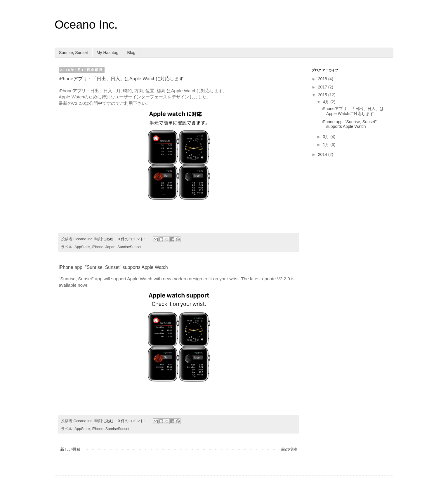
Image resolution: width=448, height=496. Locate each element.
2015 (323, 95)
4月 (327, 102)
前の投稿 (289, 449)
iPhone (98, 247)
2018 (323, 79)
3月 (327, 137)
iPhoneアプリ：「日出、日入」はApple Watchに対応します (121, 79)
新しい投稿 (70, 449)
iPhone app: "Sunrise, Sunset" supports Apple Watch (113, 267)
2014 (323, 154)
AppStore (82, 247)
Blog (131, 53)
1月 (327, 145)
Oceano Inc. (86, 25)
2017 (323, 87)
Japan (110, 247)
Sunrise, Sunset (73, 53)
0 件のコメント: (132, 239)
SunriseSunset (129, 247)
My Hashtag (108, 53)
